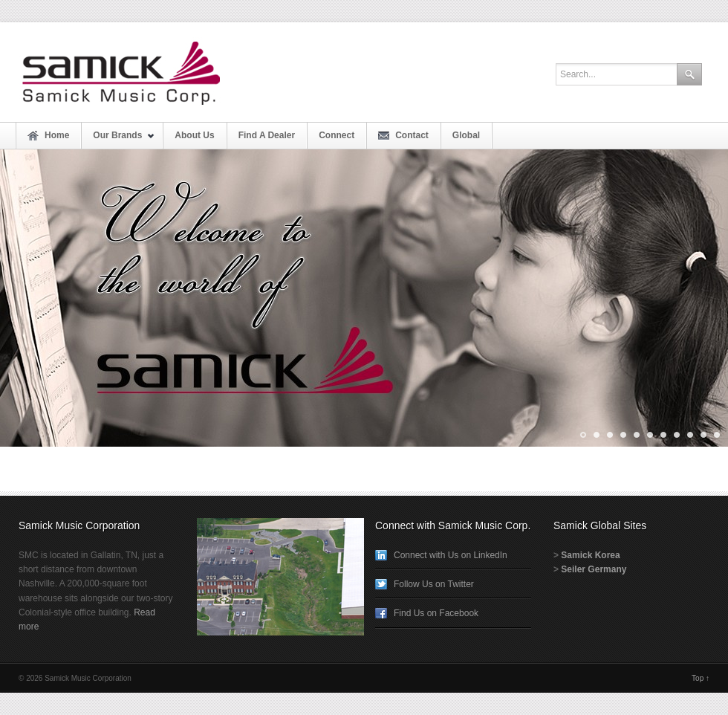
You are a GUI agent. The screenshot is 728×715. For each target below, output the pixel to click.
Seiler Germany (594, 569)
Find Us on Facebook (436, 613)
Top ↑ (701, 678)
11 (716, 435)
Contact (412, 135)
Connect (337, 135)
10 (702, 435)
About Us (194, 135)
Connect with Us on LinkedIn (451, 555)
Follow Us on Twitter (434, 584)
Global (466, 135)
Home (57, 135)
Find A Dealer (267, 135)
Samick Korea (590, 555)
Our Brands (118, 139)
